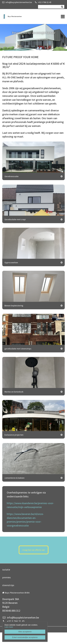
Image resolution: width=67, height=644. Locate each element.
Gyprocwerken (11, 262)
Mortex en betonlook (14, 392)
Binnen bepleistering (14, 306)
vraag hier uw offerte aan (34, 550)
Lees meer (9, 627)
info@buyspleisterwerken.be (17, 2)
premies (6, 577)
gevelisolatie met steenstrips (18, 349)
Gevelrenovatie (12, 176)
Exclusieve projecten (14, 435)
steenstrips (8, 585)
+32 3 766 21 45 (43, 2)
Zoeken (62, 7)
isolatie (6, 570)
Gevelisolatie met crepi (15, 219)
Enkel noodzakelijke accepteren (25, 637)
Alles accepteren (25, 632)
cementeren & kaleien (14, 478)
